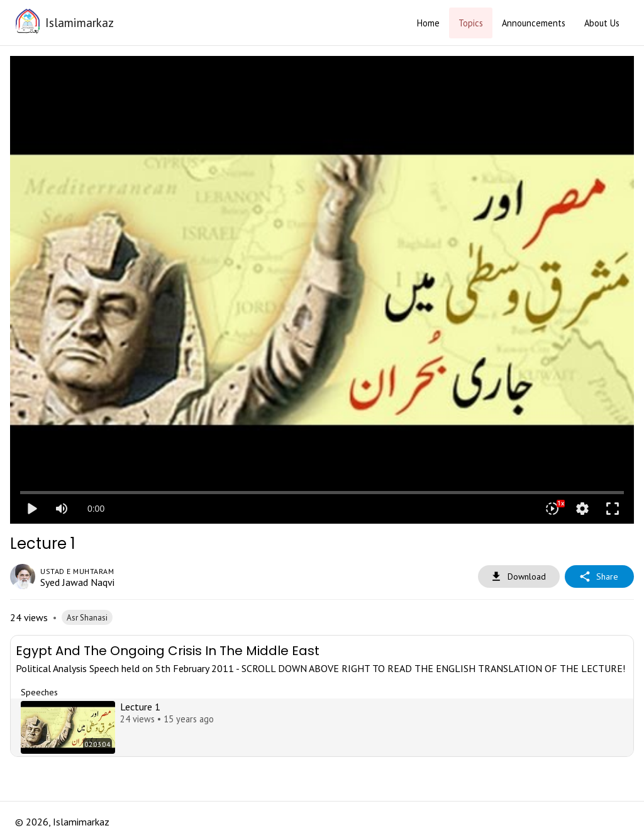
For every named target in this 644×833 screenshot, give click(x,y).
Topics (471, 23)
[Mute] (62, 509)
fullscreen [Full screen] (613, 509)
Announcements (534, 23)
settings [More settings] (582, 509)
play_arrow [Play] (31, 509)
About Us (602, 23)
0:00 (96, 509)
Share (599, 577)
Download (519, 577)
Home (428, 23)
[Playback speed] (552, 509)
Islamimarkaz (80, 22)
